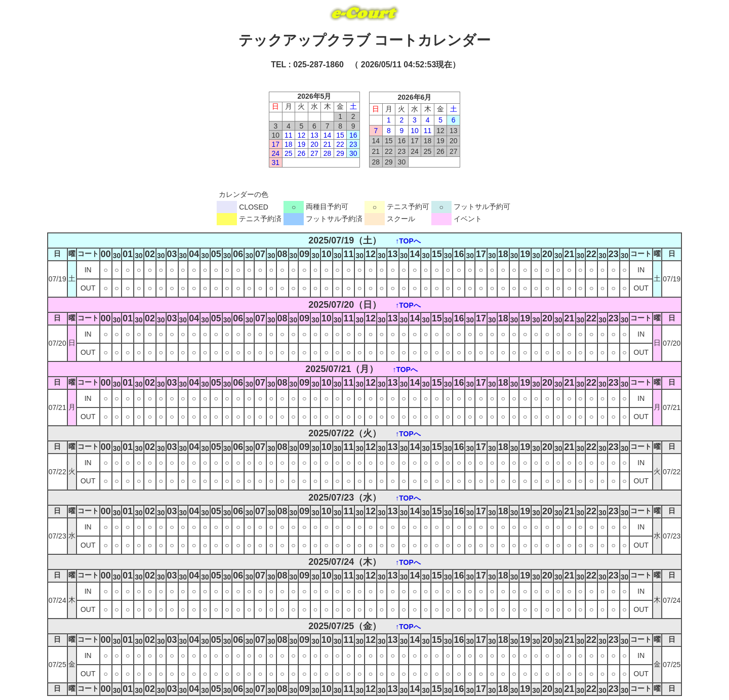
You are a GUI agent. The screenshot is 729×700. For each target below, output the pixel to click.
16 (353, 135)
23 (353, 144)
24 (275, 153)
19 (302, 144)
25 (289, 153)
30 (353, 153)
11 (289, 135)
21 (328, 144)
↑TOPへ (408, 241)
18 (289, 144)
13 (314, 135)
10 (415, 131)
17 (275, 144)
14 (328, 135)
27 (314, 153)
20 (314, 144)
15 (340, 135)
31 (275, 162)
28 (328, 153)
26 (302, 153)
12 (302, 135)
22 (340, 144)
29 (340, 153)
